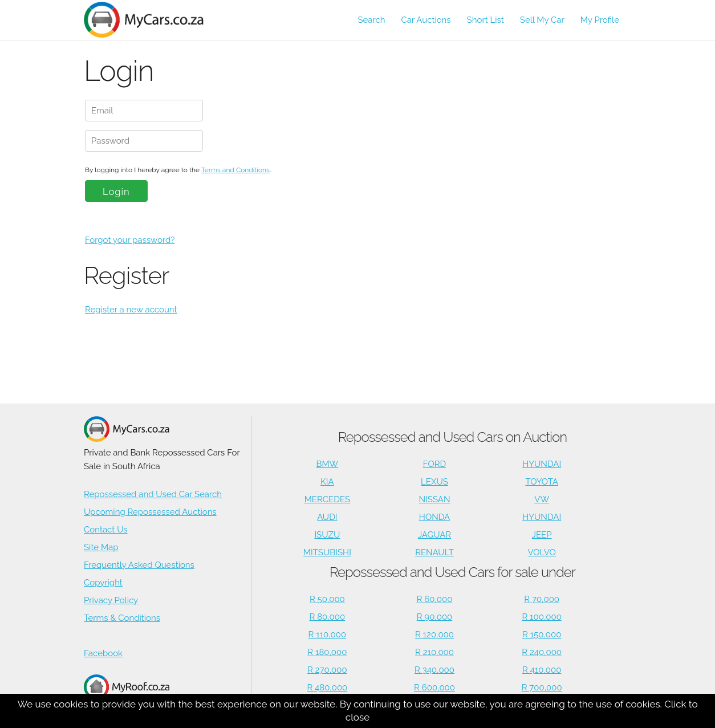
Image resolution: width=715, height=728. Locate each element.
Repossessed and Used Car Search (153, 494)
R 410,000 (542, 670)
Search (371, 20)
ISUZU (327, 535)
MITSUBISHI (327, 552)
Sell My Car (542, 20)
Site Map (101, 547)
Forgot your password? (130, 240)
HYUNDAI (542, 464)
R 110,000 (328, 635)
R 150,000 (542, 635)
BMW (327, 464)
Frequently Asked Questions (139, 565)
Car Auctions (426, 20)
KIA (327, 482)
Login (116, 192)
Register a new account (131, 310)
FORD (434, 464)
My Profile (600, 20)
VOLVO (542, 552)
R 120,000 (434, 635)
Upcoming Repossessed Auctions (150, 512)
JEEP (542, 535)
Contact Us (106, 530)
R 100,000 (542, 617)
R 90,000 (435, 617)
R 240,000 (542, 652)
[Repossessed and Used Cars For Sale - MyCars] (150, 20)
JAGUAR (434, 535)
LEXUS (434, 482)
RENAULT (434, 552)
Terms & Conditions (122, 618)
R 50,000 (327, 599)
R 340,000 (434, 670)
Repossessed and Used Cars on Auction (452, 437)
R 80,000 (328, 617)
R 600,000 (434, 688)
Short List (486, 20)
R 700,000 (542, 688)
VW (542, 499)
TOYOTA (542, 482)
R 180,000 (327, 652)
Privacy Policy (111, 600)
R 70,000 (542, 599)
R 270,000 (327, 670)
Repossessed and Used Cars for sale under (452, 572)
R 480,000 (327, 688)
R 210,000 (434, 652)
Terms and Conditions (235, 170)
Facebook (103, 653)
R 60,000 (435, 599)
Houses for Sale (127, 693)
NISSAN (435, 499)
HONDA (434, 517)
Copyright (103, 583)
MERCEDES (327, 499)
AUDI (327, 517)
